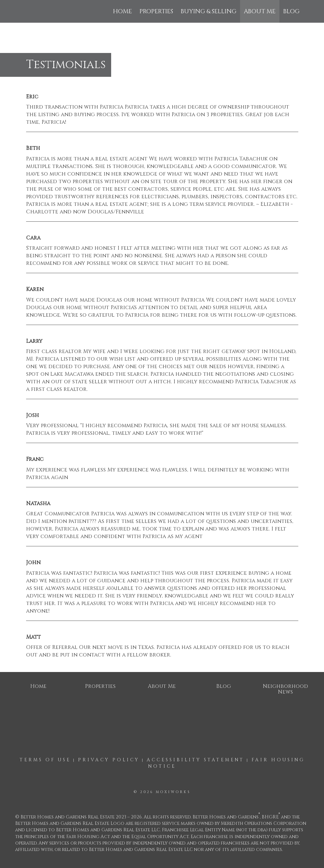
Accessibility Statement (195, 760)
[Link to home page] (24, 11)
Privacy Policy (109, 760)
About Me (260, 11)
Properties (156, 11)
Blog (291, 11)
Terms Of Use (45, 760)
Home (122, 11)
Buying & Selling (209, 11)
